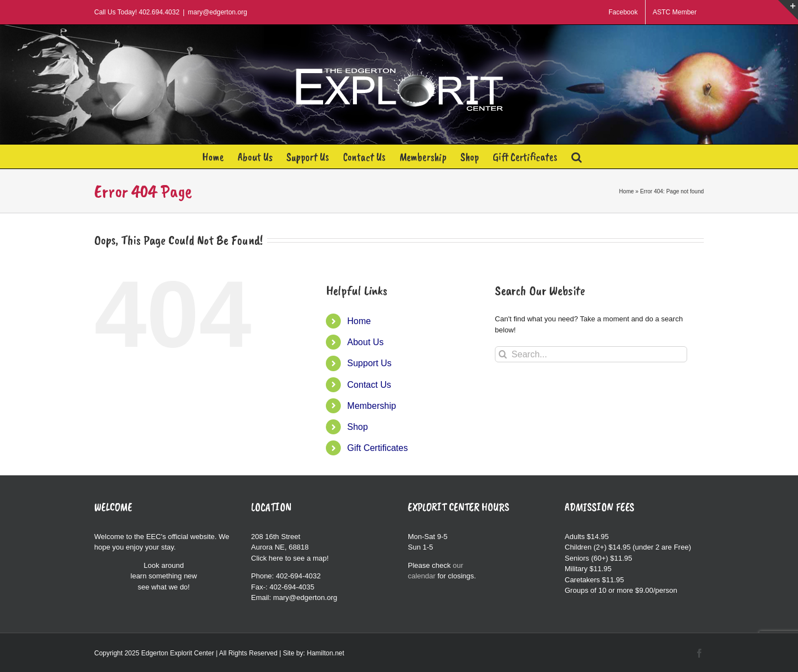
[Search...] (591, 354)
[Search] (503, 354)
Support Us (370, 363)
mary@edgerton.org (218, 12)
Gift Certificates (378, 448)
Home (626, 191)
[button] (577, 157)
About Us (366, 342)
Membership (372, 406)
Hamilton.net (326, 653)
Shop (358, 427)
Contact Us (369, 385)
